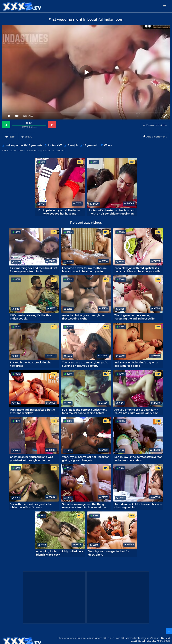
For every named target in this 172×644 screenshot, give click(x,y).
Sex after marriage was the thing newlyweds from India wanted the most (84, 506)
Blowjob (73, 145)
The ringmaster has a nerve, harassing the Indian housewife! (135, 317)
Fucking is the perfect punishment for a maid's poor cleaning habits (84, 411)
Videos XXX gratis (105, 638)
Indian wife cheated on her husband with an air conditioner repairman (112, 212)
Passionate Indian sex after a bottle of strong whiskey (32, 411)
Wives (108, 145)
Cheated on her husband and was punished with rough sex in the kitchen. (31, 458)
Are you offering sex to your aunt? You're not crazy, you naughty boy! (136, 411)
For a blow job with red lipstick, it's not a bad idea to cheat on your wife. (138, 270)
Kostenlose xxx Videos (147, 638)
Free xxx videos (85, 638)
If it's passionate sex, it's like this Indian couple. (30, 317)
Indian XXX (55, 145)
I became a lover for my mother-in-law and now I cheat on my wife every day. (84, 270)
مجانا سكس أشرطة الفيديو (144, 641)
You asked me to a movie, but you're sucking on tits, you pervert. (85, 364)
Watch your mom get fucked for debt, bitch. (109, 553)
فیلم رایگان (165, 638)
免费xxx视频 (164, 641)
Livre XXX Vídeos (124, 638)
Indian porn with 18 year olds (24, 145)
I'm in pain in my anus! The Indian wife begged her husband (60, 212)
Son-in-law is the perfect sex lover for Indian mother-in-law (138, 458)
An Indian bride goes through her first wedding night (84, 317)
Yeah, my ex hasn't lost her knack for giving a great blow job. (85, 458)
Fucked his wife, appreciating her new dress (31, 364)
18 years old (91, 145)
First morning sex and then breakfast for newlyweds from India (34, 270)
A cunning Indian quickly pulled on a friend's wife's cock (60, 553)
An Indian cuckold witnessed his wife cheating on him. (138, 506)
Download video (156, 125)
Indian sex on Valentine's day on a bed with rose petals (136, 364)
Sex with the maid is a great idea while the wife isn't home (31, 506)
